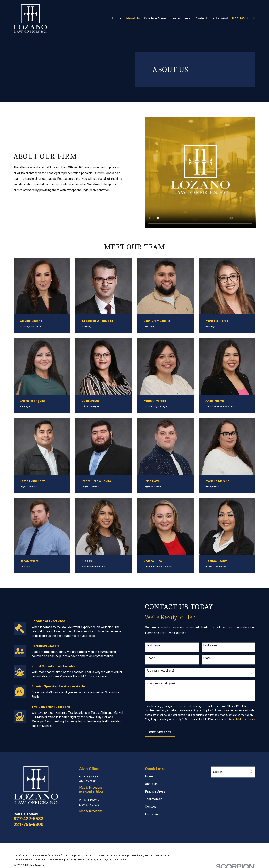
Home (149, 776)
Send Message (164, 732)
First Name (158, 645)
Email (211, 658)
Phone (155, 658)
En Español (153, 814)
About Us (151, 784)
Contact (150, 807)
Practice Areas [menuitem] (155, 18)
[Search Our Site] (251, 772)
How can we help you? (165, 683)
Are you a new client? (164, 671)
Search (218, 772)
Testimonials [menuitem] (181, 18)
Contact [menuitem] (201, 18)
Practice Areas (155, 791)
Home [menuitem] (117, 18)
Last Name (214, 645)
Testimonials (154, 799)
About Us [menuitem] (133, 18)
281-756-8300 (28, 824)
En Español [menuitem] (220, 18)
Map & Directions (91, 788)
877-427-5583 (244, 18)
